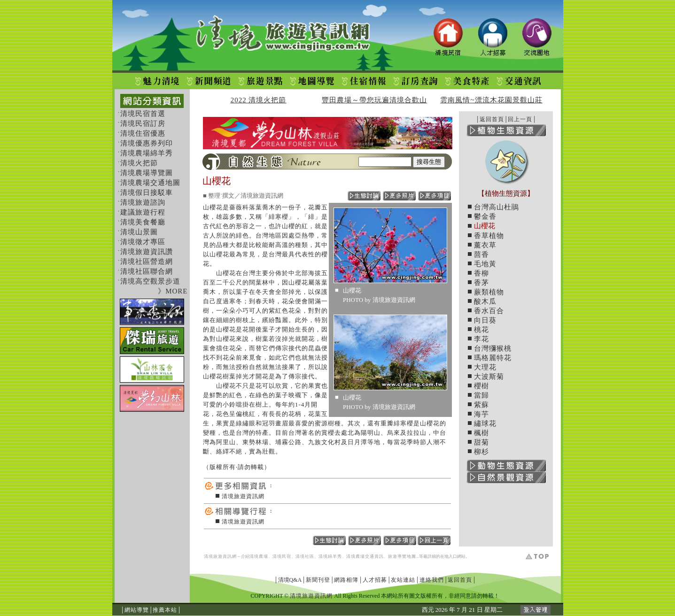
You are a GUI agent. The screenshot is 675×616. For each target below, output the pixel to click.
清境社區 (305, 556)
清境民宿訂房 (143, 123)
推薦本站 (165, 610)
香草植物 (489, 236)
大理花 (485, 367)
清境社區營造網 (147, 262)
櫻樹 (481, 386)
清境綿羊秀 (330, 556)
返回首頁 (492, 119)
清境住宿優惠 (143, 133)
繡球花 (485, 423)
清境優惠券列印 (147, 143)
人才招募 (375, 580)
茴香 (481, 254)
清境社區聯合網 (147, 271)
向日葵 (485, 320)
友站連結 (403, 580)
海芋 (481, 414)
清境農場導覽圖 (147, 173)
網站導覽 (137, 610)
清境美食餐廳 (143, 222)
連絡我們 (432, 580)
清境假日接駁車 (147, 192)
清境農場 (259, 556)
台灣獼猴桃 (493, 348)
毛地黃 (485, 264)
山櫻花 (485, 226)
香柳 (481, 273)
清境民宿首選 (143, 114)
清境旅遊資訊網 (243, 496)
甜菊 (481, 442)
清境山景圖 (139, 232)
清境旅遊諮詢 (143, 202)
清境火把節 (139, 163)
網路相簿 (346, 580)
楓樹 (481, 433)
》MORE (173, 291)
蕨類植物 (489, 292)
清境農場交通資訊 (365, 556)
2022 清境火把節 (259, 100)
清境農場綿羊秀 (147, 153)
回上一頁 (520, 119)
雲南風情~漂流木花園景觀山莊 (491, 100)
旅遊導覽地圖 (402, 556)
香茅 (481, 283)
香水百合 (489, 311)
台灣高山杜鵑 (497, 207)
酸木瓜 (485, 301)
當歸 (481, 395)
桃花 (481, 330)
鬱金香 (485, 216)
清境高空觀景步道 (150, 281)
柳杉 (481, 452)
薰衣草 (485, 245)
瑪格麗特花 (493, 358)
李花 (481, 339)
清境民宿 (282, 556)
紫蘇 (481, 405)
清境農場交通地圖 (150, 183)
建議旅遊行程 (143, 212)
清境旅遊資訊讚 (147, 252)
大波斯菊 (489, 377)
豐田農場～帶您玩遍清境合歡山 (374, 100)
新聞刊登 (318, 580)
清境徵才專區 (143, 242)
